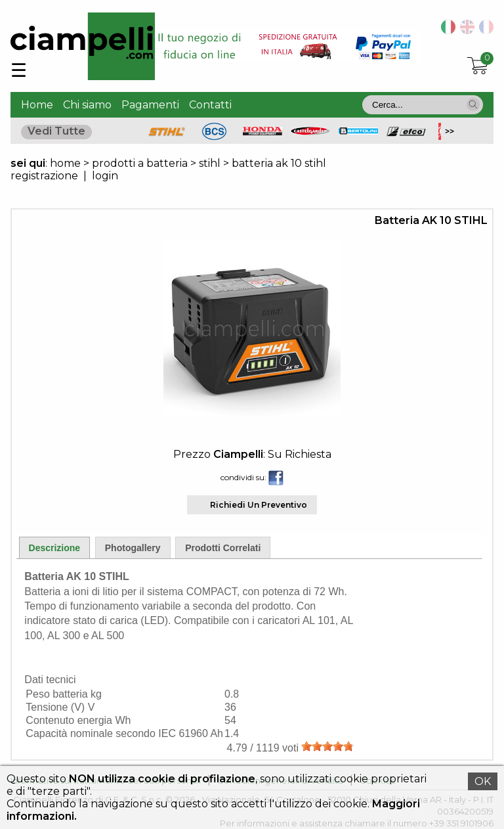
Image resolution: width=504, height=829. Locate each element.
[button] (473, 104)
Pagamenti (150, 105)
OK (483, 781)
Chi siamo (87, 105)
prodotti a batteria (140, 163)
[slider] (327, 746)
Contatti (210, 105)
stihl (210, 163)
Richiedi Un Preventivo (259, 505)
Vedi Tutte (56, 131)
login (105, 176)
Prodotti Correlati (223, 548)
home (65, 163)
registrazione (44, 176)
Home (37, 105)
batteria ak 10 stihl (279, 163)
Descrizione (55, 548)
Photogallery (133, 548)
